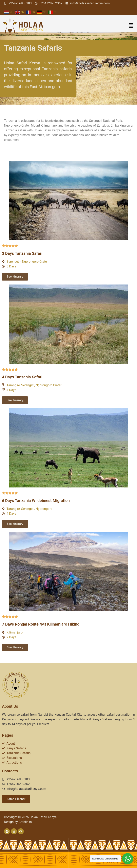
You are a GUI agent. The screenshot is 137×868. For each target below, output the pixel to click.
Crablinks (25, 822)
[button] (131, 26)
